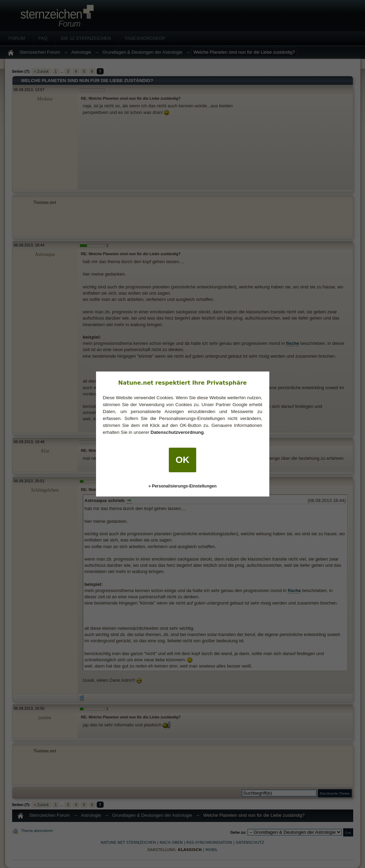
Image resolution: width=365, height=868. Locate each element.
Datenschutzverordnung (177, 432)
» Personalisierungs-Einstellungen (182, 486)
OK (183, 460)
